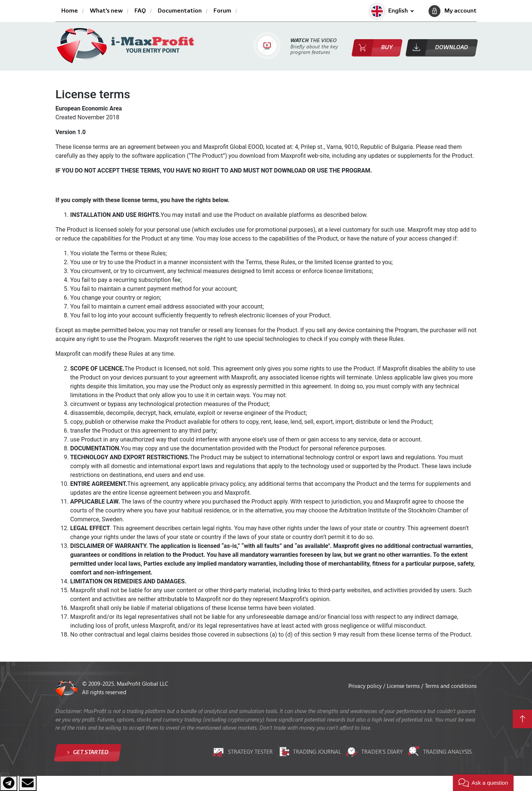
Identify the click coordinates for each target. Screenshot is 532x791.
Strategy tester (243, 751)
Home (70, 11)
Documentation (180, 11)
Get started (90, 752)
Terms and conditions (451, 686)
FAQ (140, 11)
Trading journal (309, 751)
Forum (222, 11)
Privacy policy (366, 686)
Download (452, 47)
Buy (387, 47)
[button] (392, 11)
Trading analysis (440, 751)
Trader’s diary (374, 752)
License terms (404, 686)
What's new (106, 11)
